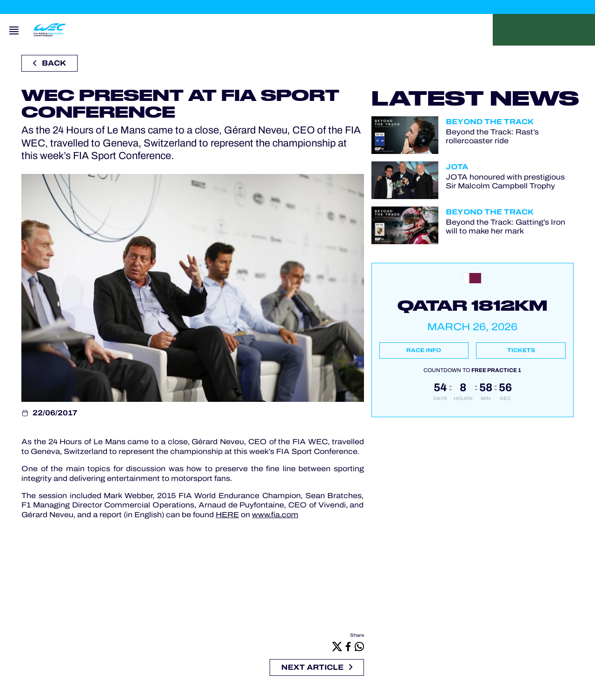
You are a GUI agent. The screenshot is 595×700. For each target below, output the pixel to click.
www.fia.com (275, 515)
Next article (317, 667)
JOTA (457, 167)
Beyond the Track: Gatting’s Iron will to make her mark (506, 227)
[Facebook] (348, 646)
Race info (424, 350)
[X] (337, 646)
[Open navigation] (14, 30)
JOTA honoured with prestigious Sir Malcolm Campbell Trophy (505, 181)
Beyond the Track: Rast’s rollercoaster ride (492, 136)
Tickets (521, 350)
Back (50, 63)
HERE (227, 515)
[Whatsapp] (359, 646)
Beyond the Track (490, 122)
